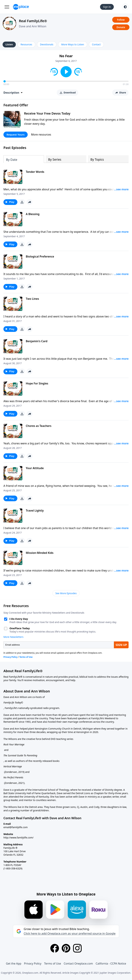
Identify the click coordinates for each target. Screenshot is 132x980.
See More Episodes (66, 593)
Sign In (107, 7)
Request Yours (16, 135)
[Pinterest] (66, 948)
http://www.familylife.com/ (18, 838)
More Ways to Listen (73, 44)
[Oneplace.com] (21, 7)
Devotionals (47, 44)
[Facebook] (55, 948)
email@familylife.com (16, 827)
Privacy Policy (33, 964)
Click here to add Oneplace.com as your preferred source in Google (70, 933)
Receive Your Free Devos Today (47, 113)
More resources (41, 135)
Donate (121, 27)
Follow (121, 20)
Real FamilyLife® (33, 21)
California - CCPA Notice (111, 964)
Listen (9, 44)
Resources (26, 44)
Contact (96, 44)
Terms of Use (53, 964)
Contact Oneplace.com (78, 964)
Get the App (13, 964)
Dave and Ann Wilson (33, 26)
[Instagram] (77, 948)
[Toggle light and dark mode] (125, 7)
